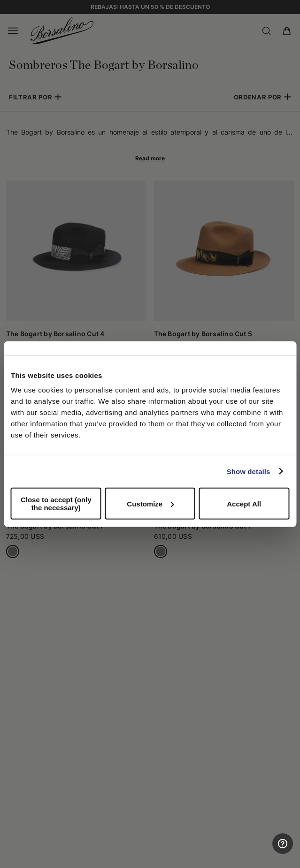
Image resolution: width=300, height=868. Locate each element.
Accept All (244, 503)
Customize (150, 503)
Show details (249, 471)
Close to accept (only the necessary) (56, 504)
